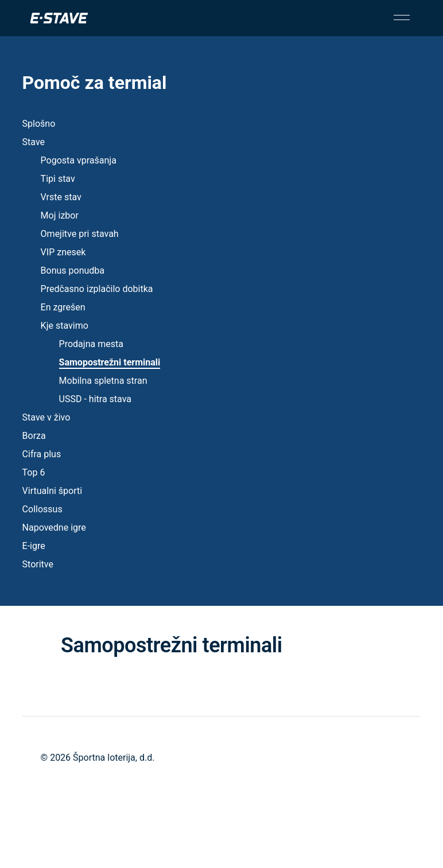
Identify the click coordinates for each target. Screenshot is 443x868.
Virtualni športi (53, 491)
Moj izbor (60, 215)
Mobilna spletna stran (103, 381)
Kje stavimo (65, 326)
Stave (34, 142)
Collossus (42, 509)
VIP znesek (63, 252)
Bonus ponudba (73, 270)
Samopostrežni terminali (110, 362)
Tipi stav (58, 179)
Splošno (39, 124)
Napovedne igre (54, 528)
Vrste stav (61, 197)
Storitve (38, 564)
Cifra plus (42, 454)
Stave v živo (46, 417)
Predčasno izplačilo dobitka (97, 289)
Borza (34, 436)
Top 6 (34, 472)
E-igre (34, 546)
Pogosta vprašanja (79, 160)
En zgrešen (63, 307)
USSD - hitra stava (95, 399)
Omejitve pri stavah (80, 234)
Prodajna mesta (91, 344)
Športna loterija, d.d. (114, 758)
